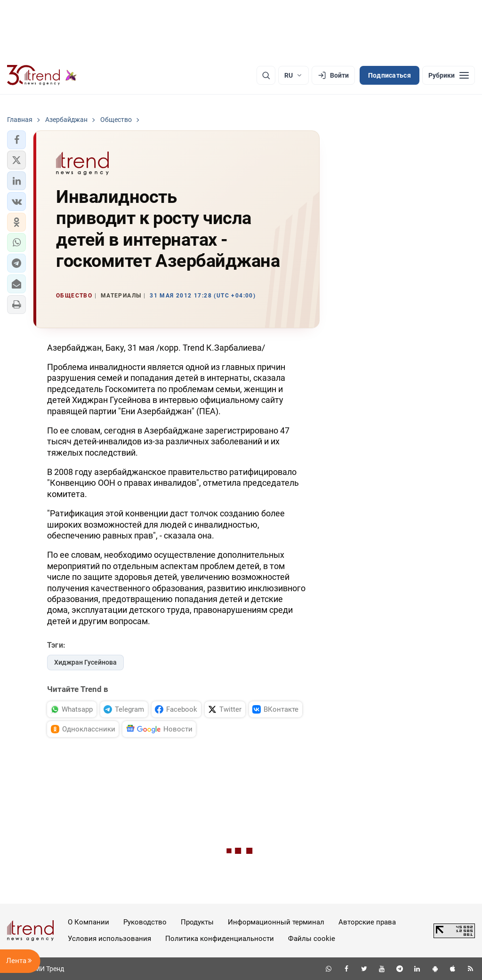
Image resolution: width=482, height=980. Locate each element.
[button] (16, 140)
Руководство (145, 922)
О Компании (88, 922)
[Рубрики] (449, 75)
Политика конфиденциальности (220, 939)
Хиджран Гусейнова (85, 662)
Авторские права (367, 922)
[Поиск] (266, 75)
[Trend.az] (42, 75)
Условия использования (109, 939)
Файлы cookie (312, 939)
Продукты (197, 922)
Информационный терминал (276, 922)
